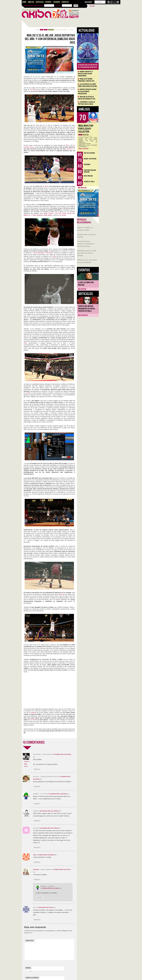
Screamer (109, 164)
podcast (55, 713)
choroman (58, 870)
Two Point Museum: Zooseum (112, 171)
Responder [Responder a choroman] (59, 880)
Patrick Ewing (89, 213)
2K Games (55, 90)
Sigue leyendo (106, 148)
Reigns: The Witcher (112, 159)
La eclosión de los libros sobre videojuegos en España (109, 85)
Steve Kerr (83, 594)
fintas (47, 343)
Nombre (50, 968)
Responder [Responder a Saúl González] (59, 769)
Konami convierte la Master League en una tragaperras (107, 74)
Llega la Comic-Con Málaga (31, 115)
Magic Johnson (70, 213)
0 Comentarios (111, 136)
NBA (51, 393)
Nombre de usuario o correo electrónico (33, 6)
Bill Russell (71, 253)
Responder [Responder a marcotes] (59, 848)
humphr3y (87, 30)
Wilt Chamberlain (60, 253)
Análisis (31, 2)
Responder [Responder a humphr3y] (59, 804)
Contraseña (58, 6)
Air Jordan (84, 215)
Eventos (48, 2)
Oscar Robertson (60, 215)
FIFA (89, 145)
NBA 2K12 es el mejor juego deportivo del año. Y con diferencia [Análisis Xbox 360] (72, 39)
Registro (92, 6)
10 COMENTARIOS (55, 742)
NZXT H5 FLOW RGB (111, 153)
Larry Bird (80, 213)
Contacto (65, 2)
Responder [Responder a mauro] (59, 920)
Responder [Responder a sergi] (59, 862)
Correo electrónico (54, 978)
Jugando (56, 2)
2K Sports (67, 186)
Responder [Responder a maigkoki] (59, 821)
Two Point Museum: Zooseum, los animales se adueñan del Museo (31, 75)
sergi (56, 855)
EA (52, 720)
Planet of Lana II (111, 182)
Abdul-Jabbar (69, 215)
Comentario (52, 941)
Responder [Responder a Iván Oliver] (59, 787)
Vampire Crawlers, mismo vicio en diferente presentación (109, 91)
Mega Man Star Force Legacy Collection (107, 129)
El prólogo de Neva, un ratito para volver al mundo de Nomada (31, 84)
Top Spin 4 (91, 149)
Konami (57, 720)
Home (24, 2)
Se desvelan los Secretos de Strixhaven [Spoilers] (109, 66)
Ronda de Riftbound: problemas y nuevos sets (108, 80)
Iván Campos (104, 136)
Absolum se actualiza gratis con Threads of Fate (108, 98)
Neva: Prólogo (110, 176)
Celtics (76, 256)
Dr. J (52, 215)
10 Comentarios (80, 30)
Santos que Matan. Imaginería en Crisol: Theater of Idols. (32, 140)
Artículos (40, 2)
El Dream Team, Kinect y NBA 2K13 (49, 762)
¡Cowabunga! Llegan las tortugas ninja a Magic (108, 103)
